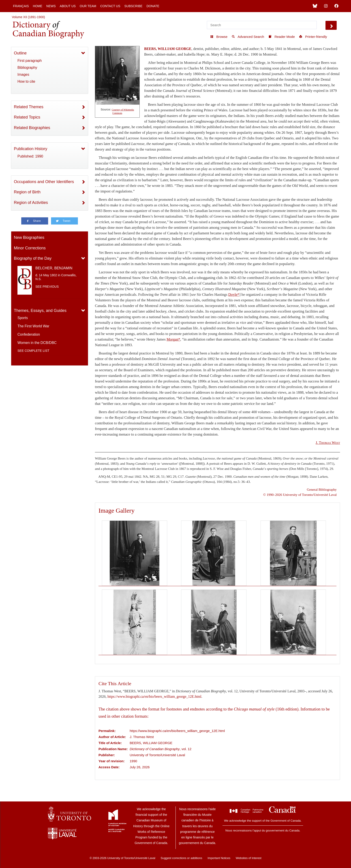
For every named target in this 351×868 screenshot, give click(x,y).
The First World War (33, 326)
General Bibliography (322, 489)
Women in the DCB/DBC (37, 343)
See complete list (33, 351)
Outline (20, 53)
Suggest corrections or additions (182, 858)
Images (23, 74)
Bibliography (27, 68)
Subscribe (133, 6)
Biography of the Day (33, 258)
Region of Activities (31, 203)
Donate (153, 6)
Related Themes (29, 107)
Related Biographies (32, 128)
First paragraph (30, 61)
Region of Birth (27, 192)
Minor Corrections (30, 248)
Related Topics (27, 117)
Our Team (88, 6)
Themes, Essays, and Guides (40, 311)
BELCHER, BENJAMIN (54, 268)
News (51, 6)
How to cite (26, 81)
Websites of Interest (249, 858)
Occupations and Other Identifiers (44, 182)
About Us (68, 6)
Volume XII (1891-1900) (28, 17)
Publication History (31, 149)
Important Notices (219, 858)
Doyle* (234, 295)
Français (21, 6)
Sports (23, 318)
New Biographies (29, 238)
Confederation (29, 334)
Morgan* (173, 339)
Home (38, 6)
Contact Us (110, 6)
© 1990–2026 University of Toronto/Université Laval (300, 495)
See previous (47, 287)
